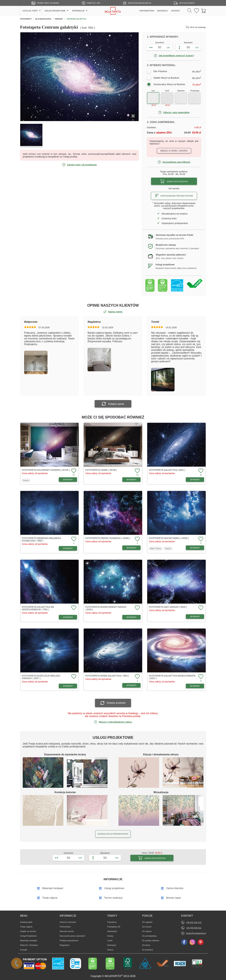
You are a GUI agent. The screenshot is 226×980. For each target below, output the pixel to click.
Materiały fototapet (29, 941)
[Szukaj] (190, 11)
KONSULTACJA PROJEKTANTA (113, 834)
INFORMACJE (78, 11)
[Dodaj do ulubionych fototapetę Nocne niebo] (200, 539)
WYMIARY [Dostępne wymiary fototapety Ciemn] (132, 480)
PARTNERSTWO (147, 11)
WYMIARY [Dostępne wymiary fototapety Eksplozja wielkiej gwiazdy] (68, 686)
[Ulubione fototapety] (197, 11)
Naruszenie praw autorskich (72, 936)
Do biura (147, 945)
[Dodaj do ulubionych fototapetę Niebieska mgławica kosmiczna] (73, 539)
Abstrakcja (112, 931)
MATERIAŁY (163, 11)
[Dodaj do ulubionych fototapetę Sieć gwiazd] (200, 608)
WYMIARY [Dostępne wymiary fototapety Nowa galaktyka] (132, 685)
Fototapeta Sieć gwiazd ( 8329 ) (168, 607)
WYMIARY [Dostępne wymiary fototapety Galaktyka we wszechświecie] (68, 617)
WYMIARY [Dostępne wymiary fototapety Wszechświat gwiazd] (132, 617)
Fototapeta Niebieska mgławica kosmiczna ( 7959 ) (41, 539)
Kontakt (24, 950)
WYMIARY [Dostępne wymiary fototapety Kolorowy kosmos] (68, 480)
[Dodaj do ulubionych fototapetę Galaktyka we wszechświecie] (73, 608)
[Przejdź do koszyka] (204, 11)
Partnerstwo (65, 927)
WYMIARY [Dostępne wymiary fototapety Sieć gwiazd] (195, 617)
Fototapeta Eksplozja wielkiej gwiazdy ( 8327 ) (41, 677)
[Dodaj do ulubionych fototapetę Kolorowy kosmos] (73, 471)
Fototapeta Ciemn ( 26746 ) (101, 470)
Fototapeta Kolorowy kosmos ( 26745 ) (46, 470)
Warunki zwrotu (67, 931)
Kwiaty (112, 936)
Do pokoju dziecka (151, 940)
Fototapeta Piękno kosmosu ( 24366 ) (108, 538)
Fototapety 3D (114, 927)
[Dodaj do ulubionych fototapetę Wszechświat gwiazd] (137, 608)
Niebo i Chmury (155, 548)
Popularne (112, 922)
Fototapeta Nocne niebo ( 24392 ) (169, 538)
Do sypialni (147, 922)
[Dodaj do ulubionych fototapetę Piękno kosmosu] (137, 539)
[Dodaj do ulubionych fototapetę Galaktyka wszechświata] (200, 677)
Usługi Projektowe (28, 936)
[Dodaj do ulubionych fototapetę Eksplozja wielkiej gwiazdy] (73, 677)
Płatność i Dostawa (29, 945)
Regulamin (65, 945)
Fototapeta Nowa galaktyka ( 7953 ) (107, 676)
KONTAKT (176, 11)
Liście (112, 940)
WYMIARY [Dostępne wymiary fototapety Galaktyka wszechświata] (195, 686)
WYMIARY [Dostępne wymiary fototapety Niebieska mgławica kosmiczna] (68, 548)
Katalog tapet (26, 922)
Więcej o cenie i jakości (174, 151)
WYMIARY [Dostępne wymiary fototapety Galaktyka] (195, 480)
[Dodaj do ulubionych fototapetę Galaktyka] (200, 471)
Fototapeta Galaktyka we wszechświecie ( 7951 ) (38, 608)
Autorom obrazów (68, 922)
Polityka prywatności (69, 941)
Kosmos (27, 480)
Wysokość (188, 43)
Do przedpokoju (150, 936)
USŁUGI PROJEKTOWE (55, 11)
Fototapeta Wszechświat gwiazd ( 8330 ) (106, 608)
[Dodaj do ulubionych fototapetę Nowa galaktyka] (137, 677)
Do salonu (147, 931)
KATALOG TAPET (30, 11)
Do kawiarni (148, 950)
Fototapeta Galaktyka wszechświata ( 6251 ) (172, 677)
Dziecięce (112, 945)
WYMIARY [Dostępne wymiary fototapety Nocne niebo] (195, 548)
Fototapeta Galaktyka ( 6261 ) (167, 470)
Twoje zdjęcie (26, 927)
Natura (112, 950)
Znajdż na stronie (28, 931)
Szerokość (160, 43)
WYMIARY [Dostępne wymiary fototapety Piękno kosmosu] (132, 548)
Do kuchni (147, 927)
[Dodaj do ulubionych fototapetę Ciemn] (137, 471)
